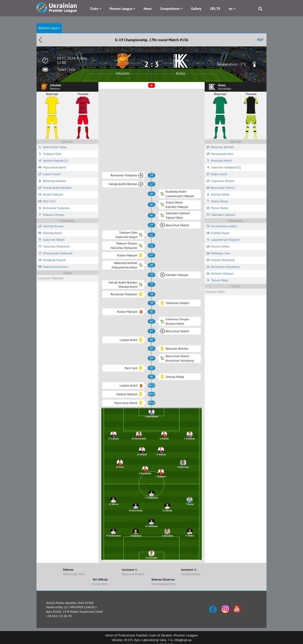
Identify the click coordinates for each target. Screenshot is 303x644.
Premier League (121, 9)
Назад (40, 40)
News (148, 9)
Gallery (196, 9)
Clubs (94, 9)
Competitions (170, 9)
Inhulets (123, 73)
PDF (260, 40)
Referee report (49, 28)
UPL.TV (215, 9)
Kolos (181, 73)
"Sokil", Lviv (66, 69)
